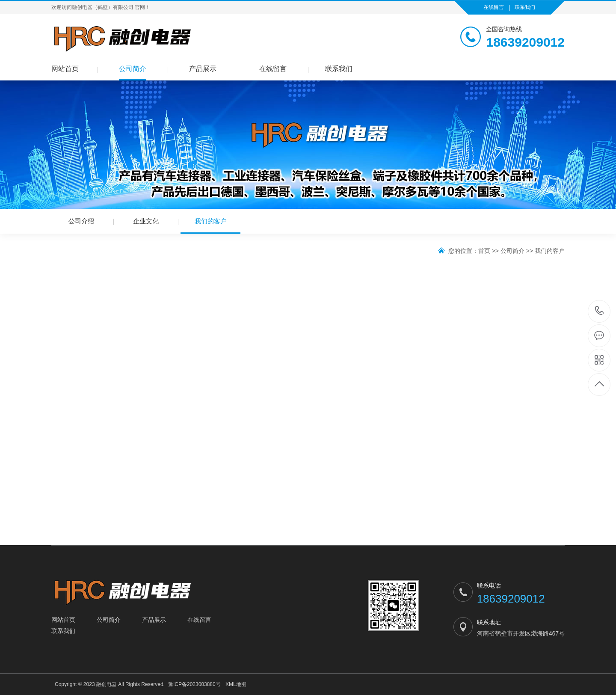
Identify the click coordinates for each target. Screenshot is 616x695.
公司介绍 (81, 221)
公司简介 (133, 69)
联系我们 (525, 7)
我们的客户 (210, 226)
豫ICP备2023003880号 (194, 684)
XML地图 (236, 684)
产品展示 (203, 69)
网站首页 (65, 69)
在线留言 (494, 7)
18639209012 (600, 311)
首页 (484, 251)
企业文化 (146, 221)
